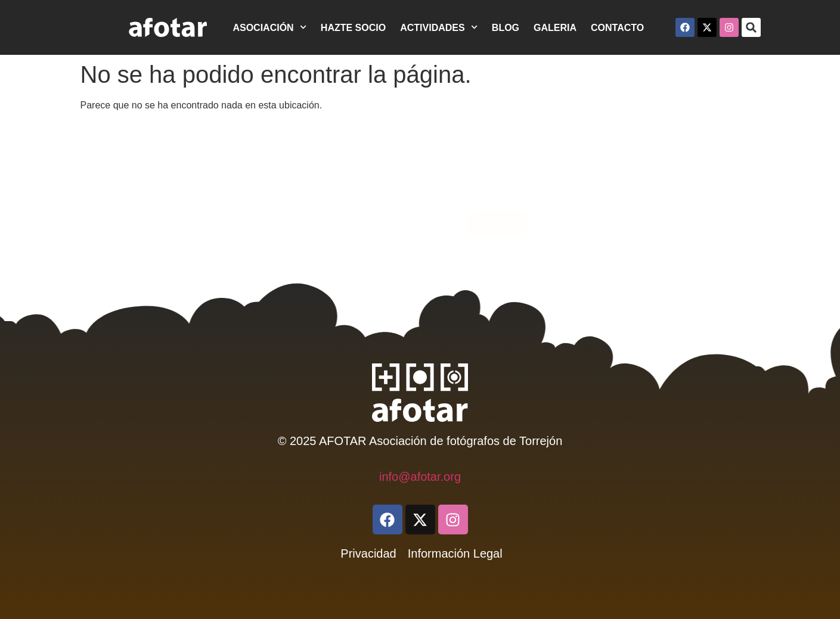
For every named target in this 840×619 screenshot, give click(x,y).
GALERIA (555, 28)
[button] (751, 27)
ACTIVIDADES (439, 27)
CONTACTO (617, 28)
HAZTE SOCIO (353, 28)
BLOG (506, 28)
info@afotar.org (420, 477)
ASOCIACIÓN (269, 27)
